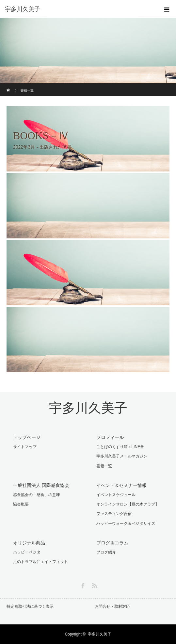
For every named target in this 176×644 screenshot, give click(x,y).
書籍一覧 (104, 466)
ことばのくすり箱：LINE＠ (120, 447)
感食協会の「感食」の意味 (37, 495)
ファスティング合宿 (114, 514)
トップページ (27, 437)
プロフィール (110, 437)
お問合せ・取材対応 (112, 606)
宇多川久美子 (88, 408)
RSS (94, 585)
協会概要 (21, 504)
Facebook (82, 585)
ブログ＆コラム (112, 543)
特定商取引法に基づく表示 (30, 606)
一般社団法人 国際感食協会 (41, 485)
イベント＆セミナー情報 (121, 485)
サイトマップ (25, 447)
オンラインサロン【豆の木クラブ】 (128, 504)
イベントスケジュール (116, 495)
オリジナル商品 (29, 543)
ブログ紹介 (106, 552)
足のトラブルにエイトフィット (40, 562)
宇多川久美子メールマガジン (122, 456)
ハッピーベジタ (27, 552)
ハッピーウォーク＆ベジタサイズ (126, 523)
